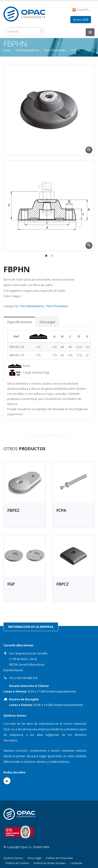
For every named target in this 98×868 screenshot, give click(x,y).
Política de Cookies (17, 863)
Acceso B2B (81, 19)
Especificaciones (20, 322)
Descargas (47, 322)
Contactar (76, 863)
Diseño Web (41, 847)
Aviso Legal (34, 858)
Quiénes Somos (13, 858)
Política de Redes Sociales (50, 863)
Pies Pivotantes (55, 50)
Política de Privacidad (59, 858)
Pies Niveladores (28, 50)
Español (81, 10)
